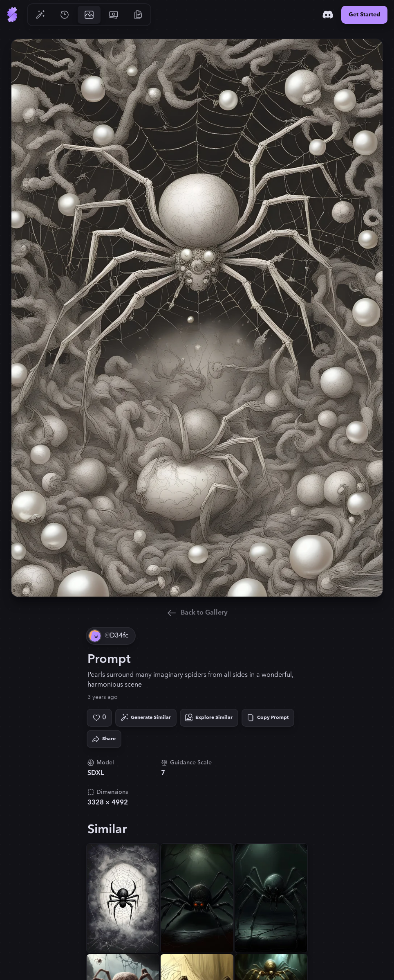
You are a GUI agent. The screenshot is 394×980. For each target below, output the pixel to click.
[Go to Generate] (40, 15)
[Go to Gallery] (89, 15)
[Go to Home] (12, 15)
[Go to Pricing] (114, 15)
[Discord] (328, 15)
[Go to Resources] (138, 15)
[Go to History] (65, 15)
